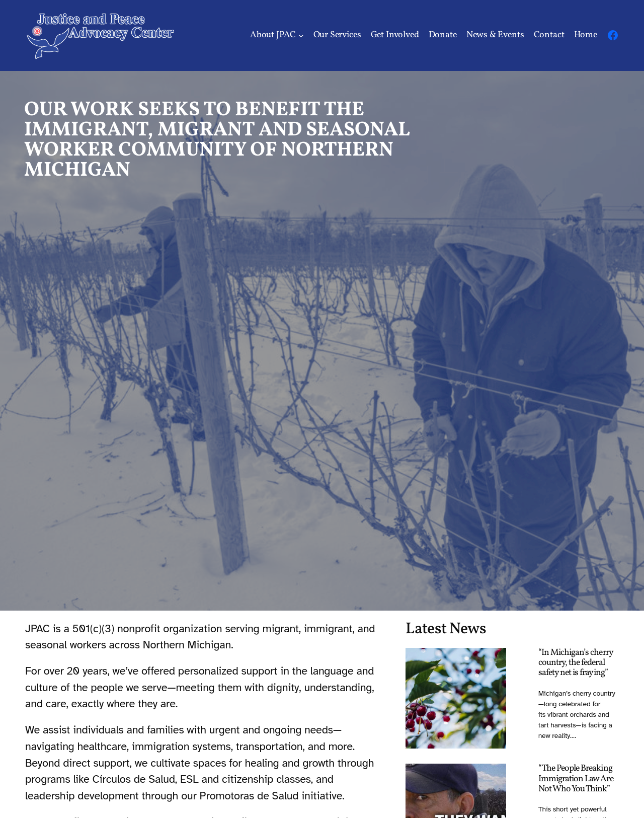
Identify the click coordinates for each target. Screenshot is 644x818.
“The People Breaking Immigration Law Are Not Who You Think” (576, 779)
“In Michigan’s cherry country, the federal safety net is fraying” (576, 663)
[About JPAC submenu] (301, 35)
